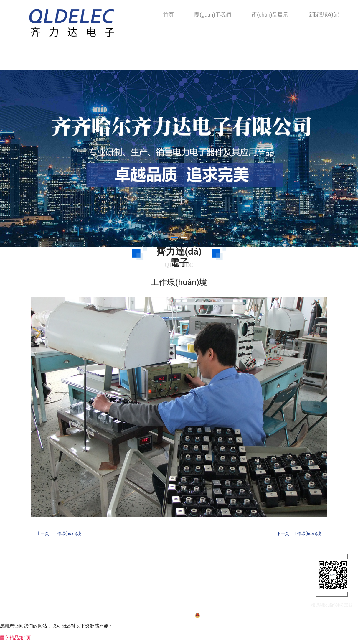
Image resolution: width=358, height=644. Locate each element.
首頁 (169, 15)
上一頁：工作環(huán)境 (59, 533)
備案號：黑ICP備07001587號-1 (169, 617)
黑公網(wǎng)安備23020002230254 (228, 617)
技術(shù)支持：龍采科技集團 (281, 617)
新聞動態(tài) (324, 15)
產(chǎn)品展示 (270, 15)
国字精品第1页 (15, 640)
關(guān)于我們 (213, 15)
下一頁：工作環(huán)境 (299, 533)
